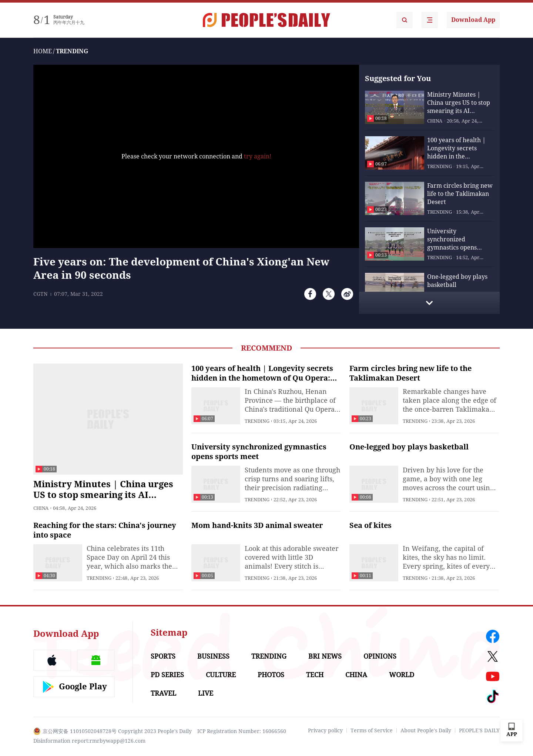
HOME (43, 51)
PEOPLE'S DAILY (479, 730)
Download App (473, 20)
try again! (258, 156)
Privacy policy (325, 730)
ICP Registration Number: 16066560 (242, 731)
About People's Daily (426, 730)
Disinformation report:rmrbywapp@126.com (89, 741)
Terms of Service (372, 730)
